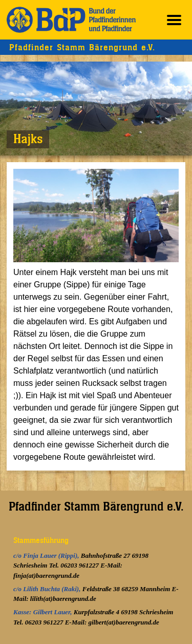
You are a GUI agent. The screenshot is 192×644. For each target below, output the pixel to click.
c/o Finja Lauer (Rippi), (47, 555)
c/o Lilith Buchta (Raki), (48, 589)
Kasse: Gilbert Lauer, (44, 612)
